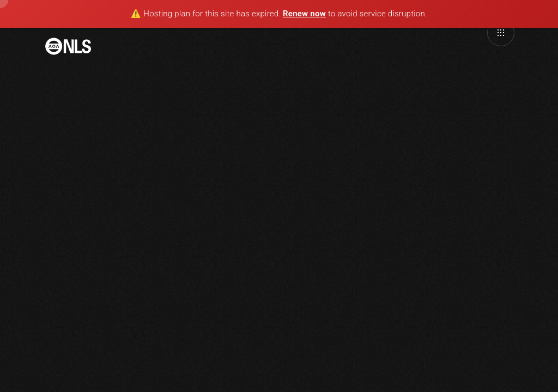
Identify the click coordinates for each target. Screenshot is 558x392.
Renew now (304, 14)
